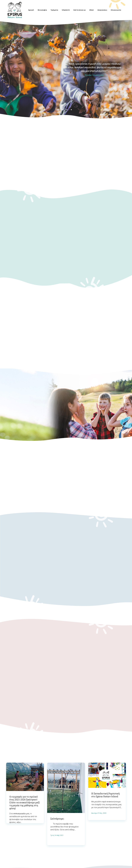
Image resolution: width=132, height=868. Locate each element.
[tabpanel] (66, 68)
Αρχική (27, 9)
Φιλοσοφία (40, 9)
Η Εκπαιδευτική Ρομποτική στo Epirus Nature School (105, 792)
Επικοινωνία (117, 9)
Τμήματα (53, 9)
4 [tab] (71, 109)
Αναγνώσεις (102, 9)
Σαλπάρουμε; (57, 816)
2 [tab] (62, 109)
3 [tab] (67, 109)
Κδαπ (89, 9)
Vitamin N (65, 9)
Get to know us (77, 9)
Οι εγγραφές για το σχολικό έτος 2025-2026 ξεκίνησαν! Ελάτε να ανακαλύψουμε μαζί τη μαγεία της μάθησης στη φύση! (24, 800)
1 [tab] (58, 109)
